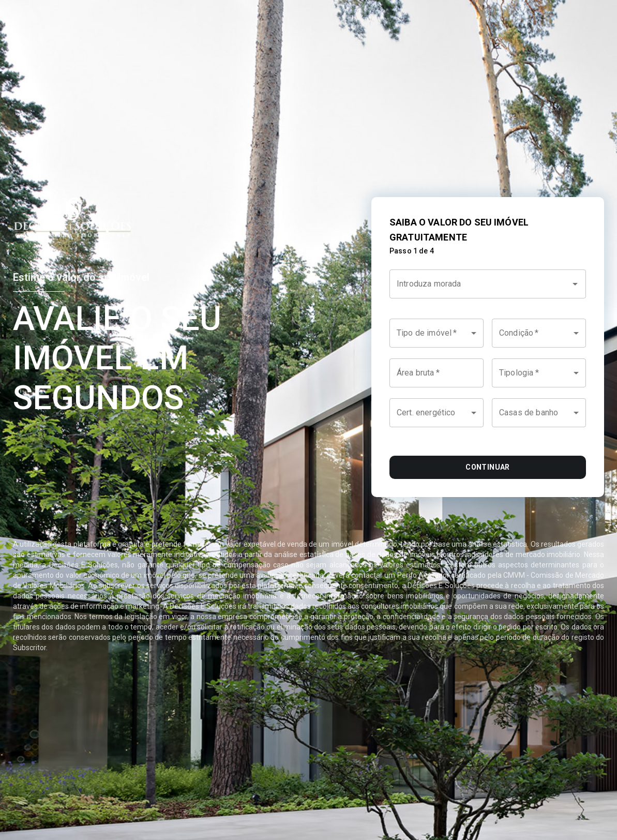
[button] (437, 333)
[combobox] (488, 290)
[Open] (575, 284)
